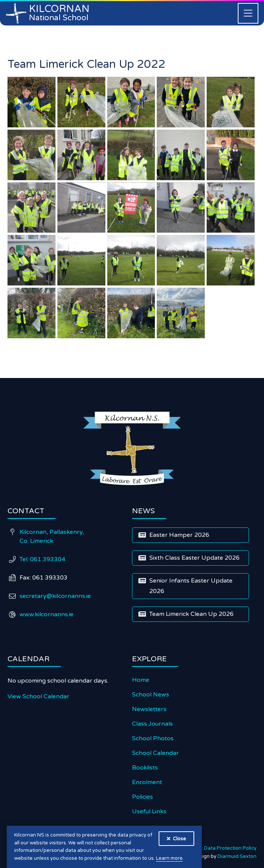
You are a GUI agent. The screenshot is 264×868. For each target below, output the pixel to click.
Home (141, 680)
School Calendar (155, 753)
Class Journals (152, 724)
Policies (142, 797)
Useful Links (149, 811)
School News (151, 695)
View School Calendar (38, 696)
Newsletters (149, 709)
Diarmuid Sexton (237, 856)
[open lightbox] (31, 102)
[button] (248, 13)
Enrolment (147, 782)
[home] (48, 13)
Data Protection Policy (230, 848)
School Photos (153, 738)
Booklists (145, 768)
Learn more (169, 858)
